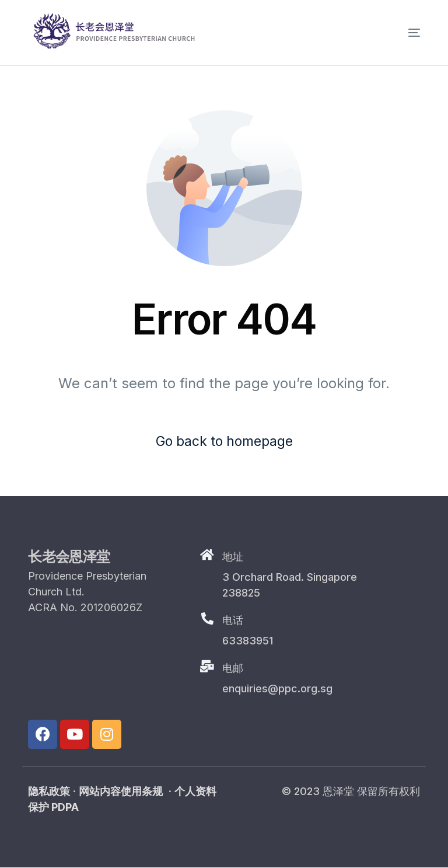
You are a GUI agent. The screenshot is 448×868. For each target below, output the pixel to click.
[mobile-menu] (397, 33)
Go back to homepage (224, 442)
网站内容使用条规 (121, 792)
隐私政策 (49, 792)
